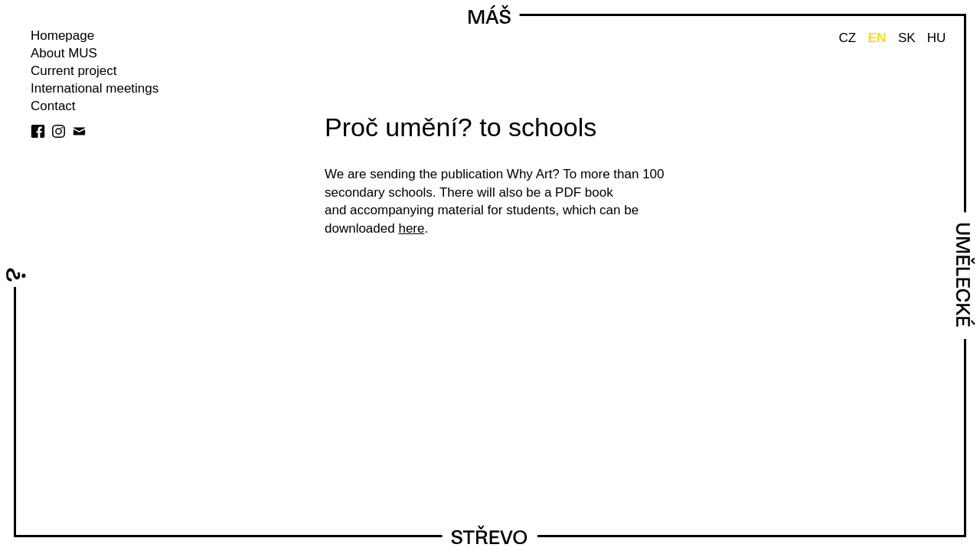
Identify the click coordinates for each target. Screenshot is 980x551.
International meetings (95, 88)
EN (877, 38)
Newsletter (79, 131)
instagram (59, 131)
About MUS (64, 53)
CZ (847, 38)
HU (937, 38)
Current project (73, 71)
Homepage (62, 36)
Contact (53, 106)
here (411, 228)
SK (907, 38)
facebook (38, 131)
